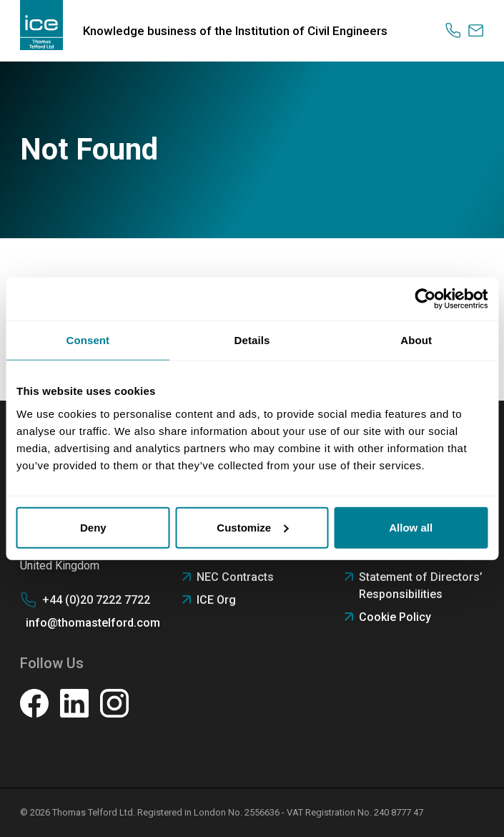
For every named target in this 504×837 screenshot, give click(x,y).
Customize (252, 527)
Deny (93, 527)
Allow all (411, 527)
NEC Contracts (235, 577)
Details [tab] (252, 340)
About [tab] (416, 340)
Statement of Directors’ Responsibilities (421, 586)
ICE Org (216, 600)
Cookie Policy (395, 617)
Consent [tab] (88, 340)
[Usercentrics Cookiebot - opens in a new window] (425, 299)
